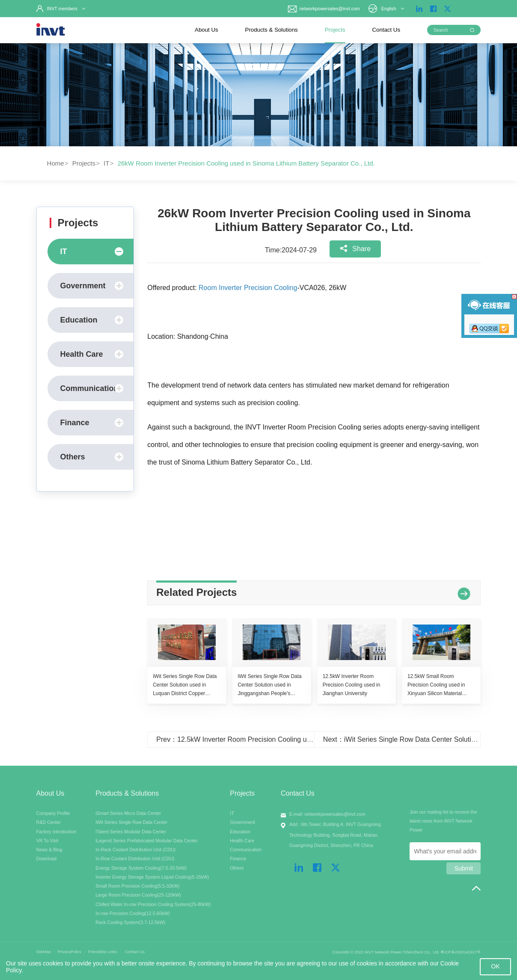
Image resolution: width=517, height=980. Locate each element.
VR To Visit (48, 841)
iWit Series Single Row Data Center (131, 822)
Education (92, 320)
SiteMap (44, 952)
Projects (335, 30)
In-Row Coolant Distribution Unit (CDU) (135, 859)
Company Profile (53, 813)
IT (106, 163)
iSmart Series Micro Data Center (128, 813)
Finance (92, 423)
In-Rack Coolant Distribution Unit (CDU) (135, 850)
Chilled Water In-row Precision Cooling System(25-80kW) (153, 904)
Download (46, 859)
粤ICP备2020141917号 (461, 952)
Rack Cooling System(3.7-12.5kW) (130, 922)
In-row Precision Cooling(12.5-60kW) (133, 913)
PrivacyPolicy (70, 952)
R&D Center (49, 822)
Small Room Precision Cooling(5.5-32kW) (137, 886)
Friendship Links (103, 952)
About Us (207, 30)
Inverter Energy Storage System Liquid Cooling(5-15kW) (152, 877)
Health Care (92, 354)
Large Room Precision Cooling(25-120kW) (138, 895)
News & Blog (49, 850)
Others (92, 457)
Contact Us (386, 30)
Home (56, 163)
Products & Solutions (272, 30)
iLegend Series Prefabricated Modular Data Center (147, 841)
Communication (92, 388)
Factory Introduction (56, 832)
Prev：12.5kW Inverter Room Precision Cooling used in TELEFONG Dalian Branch (282, 739)
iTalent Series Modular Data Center (131, 832)
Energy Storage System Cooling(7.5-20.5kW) (141, 868)
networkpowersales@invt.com (323, 9)
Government (92, 286)
